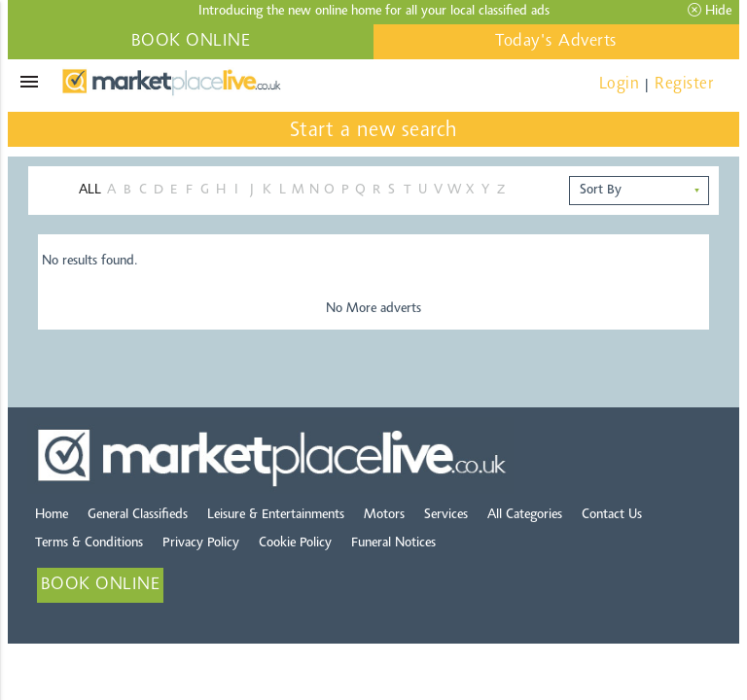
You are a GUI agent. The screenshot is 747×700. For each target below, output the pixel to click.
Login (620, 84)
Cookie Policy (295, 543)
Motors (384, 515)
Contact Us (612, 515)
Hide (710, 11)
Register (684, 84)
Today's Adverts (556, 42)
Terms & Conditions (89, 543)
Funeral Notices (393, 543)
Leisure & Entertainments (276, 515)
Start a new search (374, 131)
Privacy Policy (201, 543)
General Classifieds (138, 515)
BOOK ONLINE (191, 42)
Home (52, 515)
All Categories (525, 515)
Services (446, 515)
